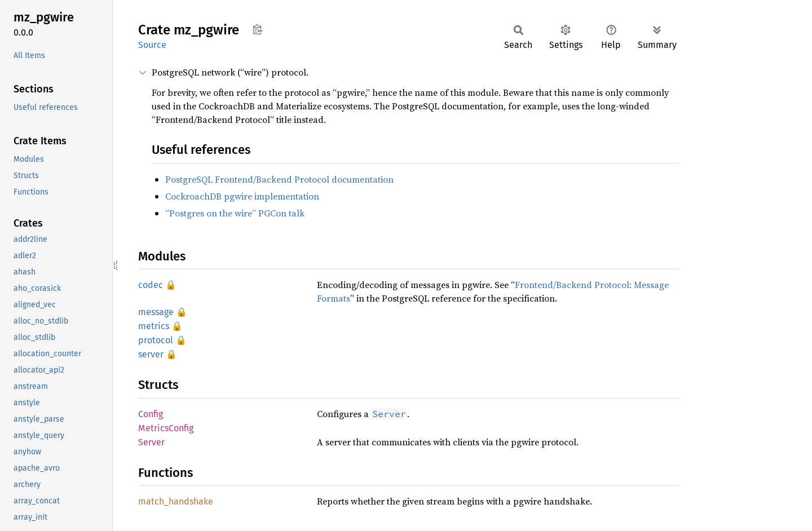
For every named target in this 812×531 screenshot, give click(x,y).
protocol (156, 340)
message (156, 312)
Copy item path (257, 29)
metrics (154, 326)
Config (151, 414)
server (151, 354)
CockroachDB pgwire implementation (242, 196)
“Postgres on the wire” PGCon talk (235, 213)
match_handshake (176, 501)
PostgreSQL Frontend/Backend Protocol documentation (279, 179)
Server (151, 442)
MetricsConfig (166, 428)
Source (152, 45)
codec (151, 285)
